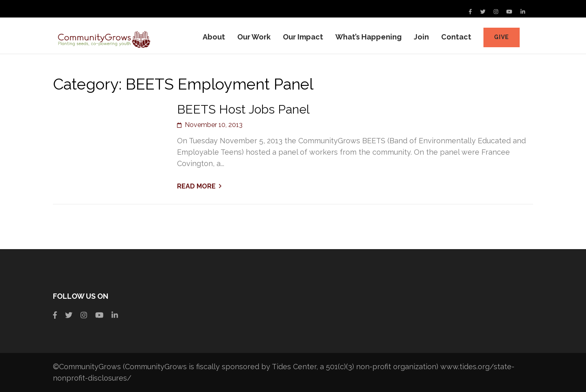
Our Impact (303, 37)
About (214, 37)
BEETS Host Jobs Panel (243, 109)
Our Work (254, 37)
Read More (196, 186)
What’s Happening (368, 37)
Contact (456, 37)
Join (421, 37)
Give (502, 37)
